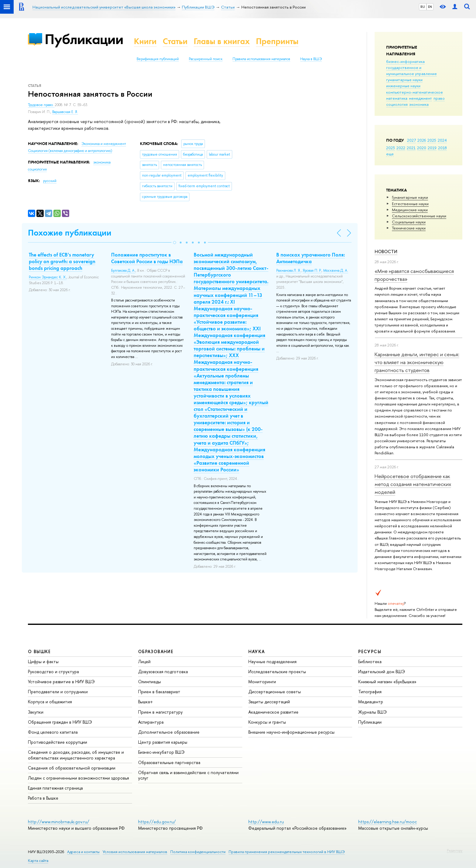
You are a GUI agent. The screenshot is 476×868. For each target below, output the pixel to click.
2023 (391, 148)
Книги (145, 41)
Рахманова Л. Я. (289, 270)
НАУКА (257, 651)
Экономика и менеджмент (104, 144)
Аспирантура (151, 722)
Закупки (36, 712)
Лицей (144, 661)
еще (390, 154)
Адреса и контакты (83, 852)
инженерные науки (403, 86)
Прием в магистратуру (160, 712)
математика (397, 98)
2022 (401, 148)
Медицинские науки (410, 210)
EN (430, 7)
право (439, 98)
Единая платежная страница (55, 788)
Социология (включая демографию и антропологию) (70, 151)
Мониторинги (262, 682)
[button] (175, 243)
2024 (442, 140)
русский (50, 181)
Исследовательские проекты (277, 672)
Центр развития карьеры (163, 742)
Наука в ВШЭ (311, 59)
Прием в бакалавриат (159, 692)
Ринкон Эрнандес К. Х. (48, 277)
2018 (442, 148)
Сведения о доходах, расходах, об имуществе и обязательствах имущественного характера (76, 755)
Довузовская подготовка (163, 672)
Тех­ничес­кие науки (409, 228)
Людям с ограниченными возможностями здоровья (78, 778)
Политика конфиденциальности (198, 852)
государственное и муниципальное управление (411, 71)
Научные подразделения (272, 661)
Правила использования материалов (261, 59)
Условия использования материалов (135, 852)
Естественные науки (410, 204)
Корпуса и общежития (50, 702)
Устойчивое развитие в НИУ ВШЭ (61, 682)
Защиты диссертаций (269, 702)
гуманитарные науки (404, 80)
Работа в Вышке (43, 798)
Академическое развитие (273, 712)
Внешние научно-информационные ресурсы (291, 732)
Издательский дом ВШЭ (382, 672)
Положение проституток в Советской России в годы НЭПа (147, 258)
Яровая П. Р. (312, 270)
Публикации (84, 39)
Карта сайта (38, 861)
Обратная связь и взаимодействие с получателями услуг (188, 775)
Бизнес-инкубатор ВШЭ (161, 752)
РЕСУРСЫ (370, 651)
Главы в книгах (222, 41)
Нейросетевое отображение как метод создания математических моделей (413, 484)
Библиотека (370, 661)
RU (423, 7)
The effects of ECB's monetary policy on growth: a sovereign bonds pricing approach (62, 261)
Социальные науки (409, 222)
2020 (422, 148)
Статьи (175, 41)
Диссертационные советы (275, 692)
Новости (386, 251)
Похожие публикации (70, 233)
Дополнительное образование (169, 732)
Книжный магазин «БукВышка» (387, 682)
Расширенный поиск (206, 59)
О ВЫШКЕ (39, 651)
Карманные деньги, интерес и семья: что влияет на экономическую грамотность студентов (417, 362)
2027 (411, 140)
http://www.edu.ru (266, 822)
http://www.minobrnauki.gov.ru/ (59, 822)
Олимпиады (150, 682)
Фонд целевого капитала (53, 732)
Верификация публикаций (158, 59)
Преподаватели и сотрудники (58, 692)
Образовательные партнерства (169, 762)
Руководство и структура (53, 672)
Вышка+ (146, 702)
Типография (370, 692)
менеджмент (420, 98)
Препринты (277, 41)
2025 (432, 140)
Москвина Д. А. (336, 270)
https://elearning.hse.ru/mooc (388, 822)
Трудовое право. (41, 105)
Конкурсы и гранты (267, 722)
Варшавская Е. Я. (65, 112)
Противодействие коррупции (58, 742)
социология (397, 104)
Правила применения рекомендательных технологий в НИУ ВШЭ (287, 852)
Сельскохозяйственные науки (419, 216)
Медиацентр (371, 702)
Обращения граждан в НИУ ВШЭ (60, 722)
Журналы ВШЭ (372, 712)
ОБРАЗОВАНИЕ (156, 651)
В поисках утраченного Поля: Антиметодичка (311, 258)
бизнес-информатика (405, 61)
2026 (422, 140)
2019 (432, 148)
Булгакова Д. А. (123, 270)
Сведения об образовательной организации (72, 768)
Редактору (455, 850)
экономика (419, 104)
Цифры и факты (43, 661)
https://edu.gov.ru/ (157, 822)
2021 (411, 148)
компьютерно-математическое (415, 92)
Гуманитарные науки (410, 197)
